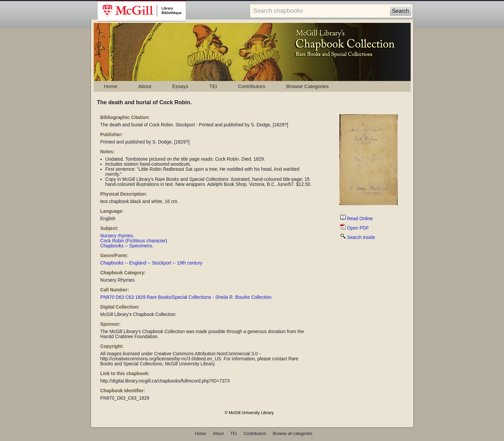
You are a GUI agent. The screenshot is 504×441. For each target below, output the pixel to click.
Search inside (358, 237)
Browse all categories (293, 434)
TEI (213, 86)
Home (111, 86)
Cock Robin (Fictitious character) (134, 241)
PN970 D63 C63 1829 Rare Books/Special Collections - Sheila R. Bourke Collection (186, 297)
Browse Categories (307, 86)
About (145, 86)
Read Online (356, 219)
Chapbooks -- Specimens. (127, 246)
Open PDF (355, 228)
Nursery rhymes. (117, 236)
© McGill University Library (249, 413)
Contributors (251, 86)
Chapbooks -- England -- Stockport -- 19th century (151, 263)
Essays (180, 86)
